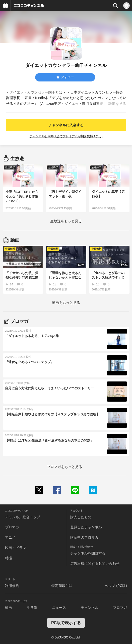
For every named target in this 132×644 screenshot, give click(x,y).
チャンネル (90, 608)
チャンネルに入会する (66, 125)
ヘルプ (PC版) (116, 586)
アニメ (10, 537)
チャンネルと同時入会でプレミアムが (66, 136)
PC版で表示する (66, 623)
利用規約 (12, 586)
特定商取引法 (62, 586)
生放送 (32, 608)
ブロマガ (12, 527)
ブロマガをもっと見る (64, 467)
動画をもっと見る (66, 303)
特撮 (9, 558)
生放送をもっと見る (66, 221)
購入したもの (81, 517)
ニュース (59, 608)
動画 (9, 608)
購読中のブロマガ (84, 537)
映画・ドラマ (16, 548)
